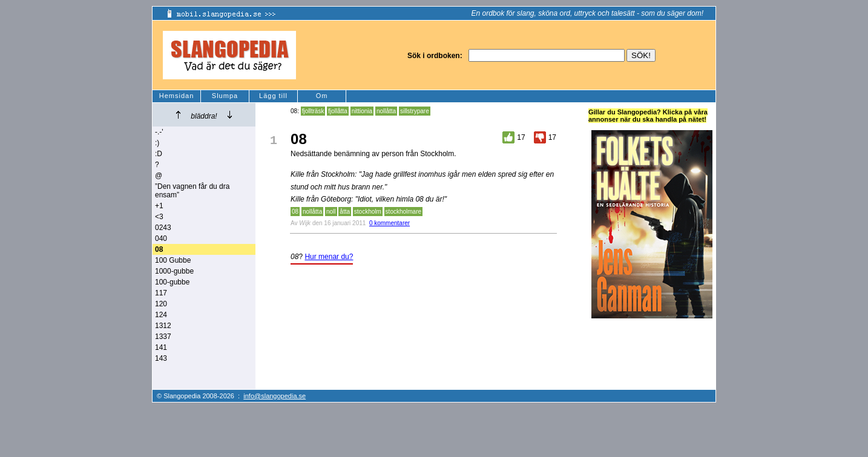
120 (161, 304)
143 (161, 358)
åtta (345, 212)
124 (161, 315)
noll (331, 212)
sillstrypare (415, 111)
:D (159, 154)
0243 (163, 228)
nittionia (362, 111)
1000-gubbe (174, 271)
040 (161, 238)
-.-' (159, 132)
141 (161, 347)
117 (161, 293)
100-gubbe (172, 282)
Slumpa (225, 96)
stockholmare (403, 212)
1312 (163, 326)
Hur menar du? (329, 257)
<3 (159, 217)
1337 (163, 337)
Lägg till (273, 96)
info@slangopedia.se (275, 396)
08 (295, 212)
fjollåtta (338, 111)
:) (157, 143)
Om (322, 96)
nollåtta (386, 111)
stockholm (368, 212)
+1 (159, 206)
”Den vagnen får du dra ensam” (192, 191)
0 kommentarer (390, 223)
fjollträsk (313, 111)
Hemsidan (177, 96)
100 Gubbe (173, 260)
